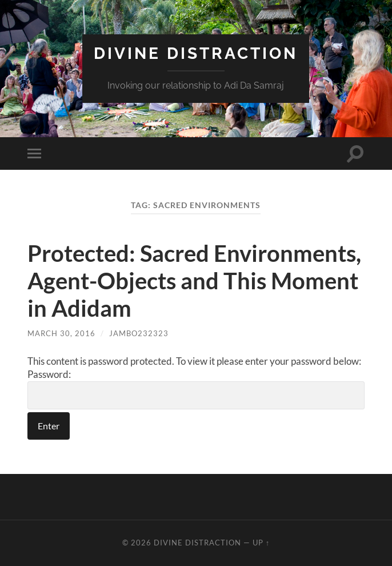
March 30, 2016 (61, 333)
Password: (196, 389)
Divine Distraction (196, 53)
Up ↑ (261, 543)
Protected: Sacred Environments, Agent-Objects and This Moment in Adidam (194, 281)
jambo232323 (139, 333)
